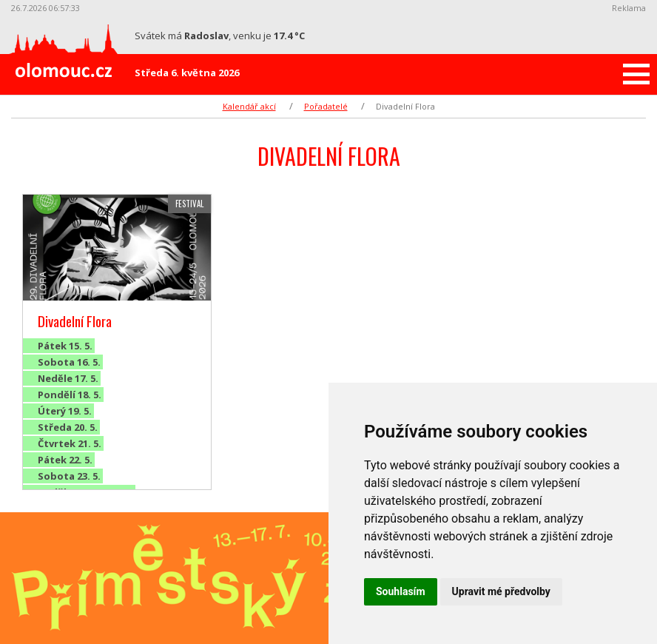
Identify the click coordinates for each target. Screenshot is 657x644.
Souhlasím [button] (401, 591)
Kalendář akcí (249, 106)
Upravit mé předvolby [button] (501, 591)
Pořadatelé (326, 106)
